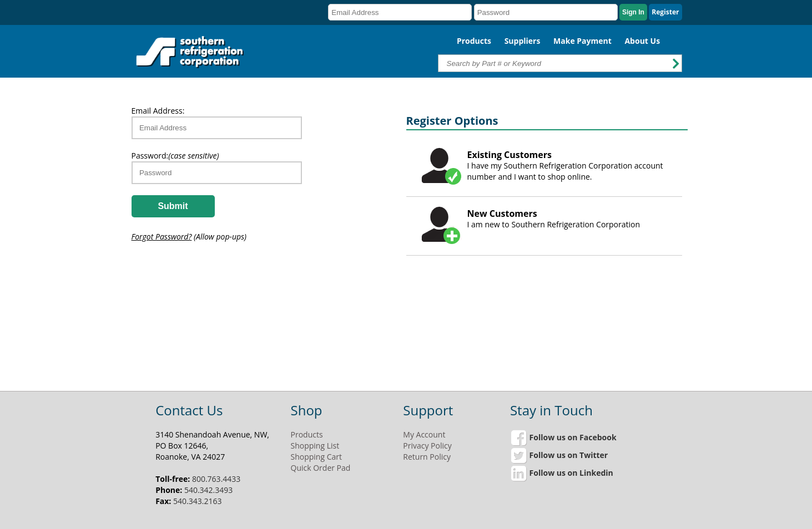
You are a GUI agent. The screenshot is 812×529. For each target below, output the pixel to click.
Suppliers (523, 41)
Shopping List (315, 446)
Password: (175, 156)
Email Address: (158, 111)
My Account (424, 434)
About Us (642, 41)
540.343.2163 (197, 501)
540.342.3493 (208, 490)
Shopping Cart (316, 457)
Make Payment (582, 41)
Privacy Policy (427, 446)
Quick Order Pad (321, 468)
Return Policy (427, 457)
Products (474, 41)
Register (665, 12)
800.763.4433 (216, 479)
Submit (173, 206)
